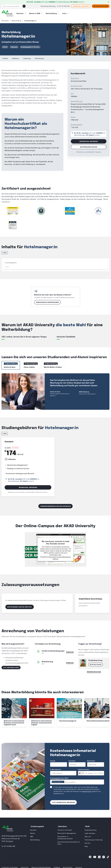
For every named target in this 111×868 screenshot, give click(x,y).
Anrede (53, 760)
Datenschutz (87, 790)
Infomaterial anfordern (81, 6)
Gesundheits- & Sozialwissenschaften (65, 837)
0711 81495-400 (8, 845)
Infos (64, 13)
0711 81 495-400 (63, 6)
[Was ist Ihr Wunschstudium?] (12, 6)
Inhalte (5, 57)
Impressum (79, 866)
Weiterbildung (51, 13)
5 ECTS (5, 46)
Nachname (91, 760)
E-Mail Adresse (56, 769)
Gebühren (16, 57)
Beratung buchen (96, 664)
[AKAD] (7, 13)
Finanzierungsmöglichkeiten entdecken (55, 505)
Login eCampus (90, 832)
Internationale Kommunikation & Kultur (69, 842)
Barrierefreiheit (68, 866)
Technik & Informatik (65, 829)
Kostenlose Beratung (48, 6)
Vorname (72, 760)
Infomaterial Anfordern (28, 486)
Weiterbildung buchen (89, 146)
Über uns (88, 836)
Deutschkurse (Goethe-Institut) (20, 606)
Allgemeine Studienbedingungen (41, 866)
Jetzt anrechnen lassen (11, 667)
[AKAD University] (8, 828)
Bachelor (20, 13)
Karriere (87, 842)
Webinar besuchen (94, 671)
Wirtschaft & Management (67, 832)
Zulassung (27, 57)
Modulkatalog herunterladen (47, 301)
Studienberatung (91, 829)
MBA (32, 836)
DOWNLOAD (70, 662)
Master (33, 832)
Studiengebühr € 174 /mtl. (30, 46)
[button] (107, 708)
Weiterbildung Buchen (101, 6)
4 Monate (14, 46)
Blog (86, 845)
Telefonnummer (84, 769)
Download (70, 651)
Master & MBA (35, 13)
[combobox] (81, 772)
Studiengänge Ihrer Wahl (59, 777)
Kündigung (57, 866)
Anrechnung (39, 57)
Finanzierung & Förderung (94, 839)
